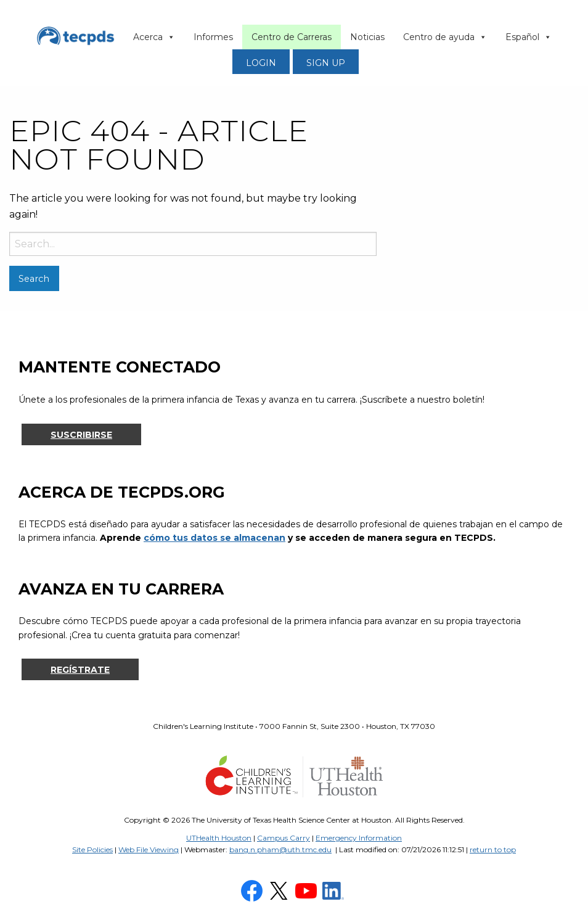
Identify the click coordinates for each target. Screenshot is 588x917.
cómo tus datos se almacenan (214, 538)
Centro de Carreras (292, 37)
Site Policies (92, 849)
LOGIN (261, 63)
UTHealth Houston (219, 838)
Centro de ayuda (445, 37)
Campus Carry (284, 838)
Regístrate (80, 670)
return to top (493, 849)
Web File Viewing (149, 849)
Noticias (367, 37)
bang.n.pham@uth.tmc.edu (280, 849)
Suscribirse (81, 435)
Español (529, 37)
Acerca (154, 37)
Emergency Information (359, 838)
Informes (213, 37)
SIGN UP (326, 63)
